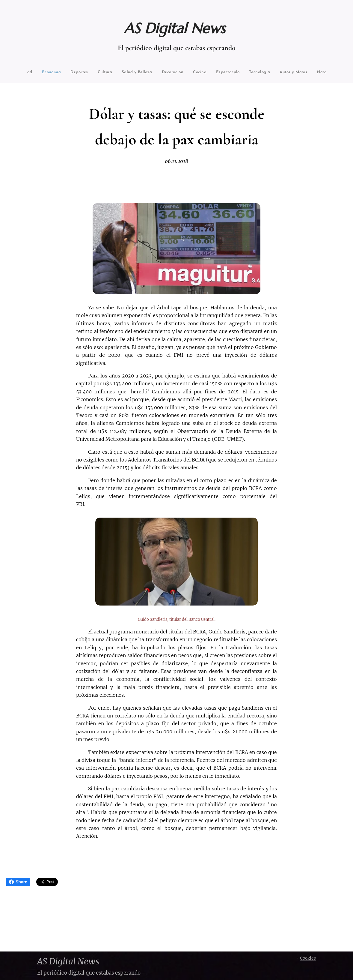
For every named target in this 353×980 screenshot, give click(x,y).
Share (18, 882)
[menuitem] (41, 72)
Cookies (308, 958)
